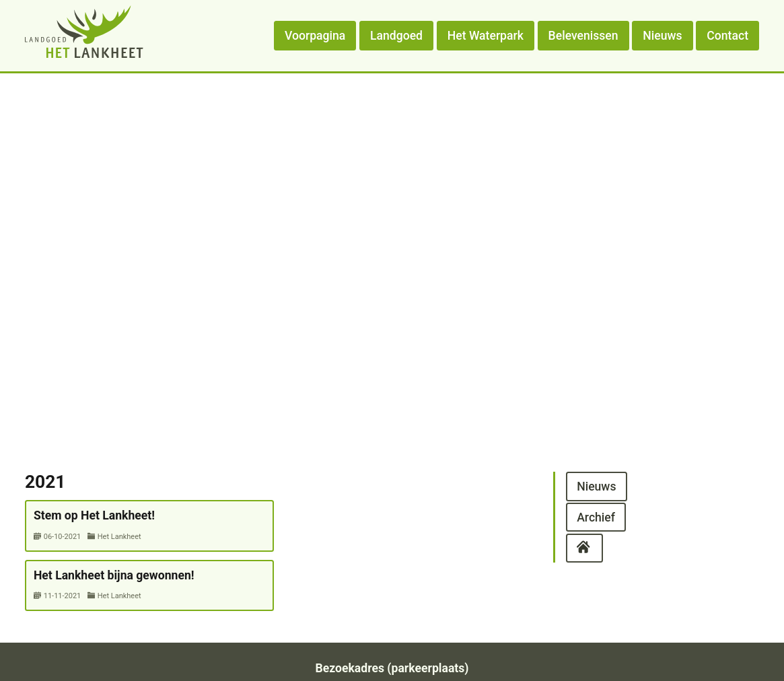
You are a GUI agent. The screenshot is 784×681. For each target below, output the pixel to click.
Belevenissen (583, 36)
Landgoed (396, 36)
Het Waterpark (486, 36)
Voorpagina (315, 36)
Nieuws (662, 36)
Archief (596, 517)
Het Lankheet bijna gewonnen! (114, 575)
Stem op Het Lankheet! (94, 515)
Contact (727, 36)
